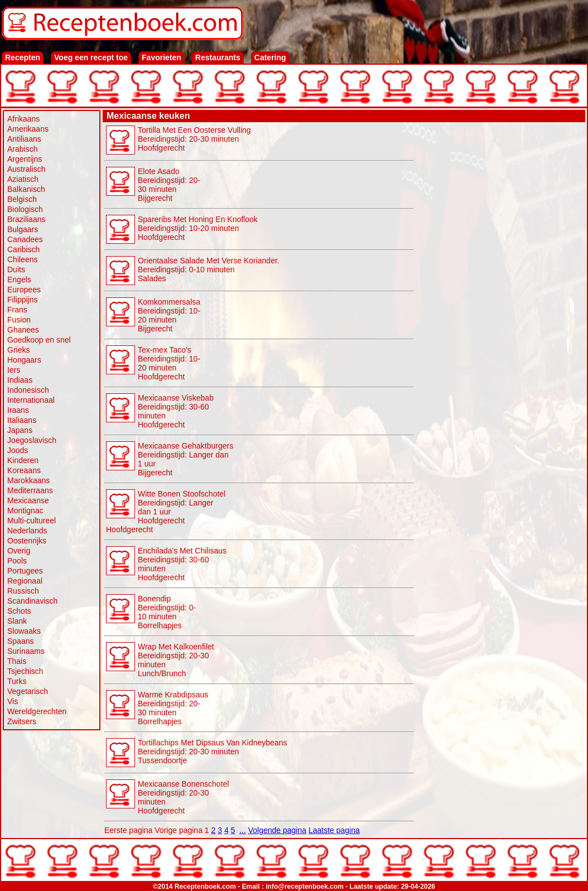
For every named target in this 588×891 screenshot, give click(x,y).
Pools (17, 561)
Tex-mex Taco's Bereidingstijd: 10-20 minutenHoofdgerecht (169, 363)
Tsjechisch (25, 671)
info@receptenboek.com (305, 887)
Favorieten (162, 57)
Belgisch (22, 199)
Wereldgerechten (37, 711)
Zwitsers (22, 721)
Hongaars (24, 360)
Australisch (26, 169)
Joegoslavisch (32, 440)
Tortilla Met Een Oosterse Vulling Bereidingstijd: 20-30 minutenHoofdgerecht (194, 139)
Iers (14, 370)
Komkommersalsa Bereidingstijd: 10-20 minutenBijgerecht (169, 315)
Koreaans (24, 470)
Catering (270, 57)
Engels (19, 280)
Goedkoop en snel (39, 340)
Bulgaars (23, 229)
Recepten (23, 57)
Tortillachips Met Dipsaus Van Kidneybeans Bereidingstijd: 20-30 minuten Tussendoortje (212, 752)
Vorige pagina (179, 830)
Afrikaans (23, 119)
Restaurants (218, 57)
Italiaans (22, 420)
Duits (16, 269)
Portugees (25, 571)
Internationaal (31, 400)
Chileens (22, 259)
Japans (20, 430)
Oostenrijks (27, 541)
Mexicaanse (28, 500)
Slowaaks (24, 631)
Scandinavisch (32, 601)
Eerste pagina (128, 830)
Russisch (23, 591)
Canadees (25, 239)
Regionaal (25, 581)
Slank (17, 621)
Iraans (18, 410)
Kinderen (23, 460)
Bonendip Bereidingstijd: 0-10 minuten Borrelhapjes (167, 612)
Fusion (19, 320)
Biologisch (25, 209)
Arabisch (22, 149)
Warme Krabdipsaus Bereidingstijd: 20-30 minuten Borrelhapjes (173, 708)
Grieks (18, 350)
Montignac (25, 510)
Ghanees (23, 330)
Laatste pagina (334, 830)
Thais (17, 661)
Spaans (20, 641)
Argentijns (25, 159)
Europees (24, 290)
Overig (19, 551)
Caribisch (23, 249)
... (243, 830)
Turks (17, 681)
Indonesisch (28, 390)
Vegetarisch (28, 691)
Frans (17, 310)
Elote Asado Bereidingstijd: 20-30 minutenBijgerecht (169, 185)
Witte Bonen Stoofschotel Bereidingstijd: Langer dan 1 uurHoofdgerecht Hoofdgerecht (166, 512)
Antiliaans (24, 139)
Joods (18, 450)
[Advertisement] (500, 291)
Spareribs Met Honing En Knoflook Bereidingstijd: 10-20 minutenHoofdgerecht (198, 228)
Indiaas (20, 380)
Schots (19, 611)
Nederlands (27, 531)
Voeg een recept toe (91, 57)
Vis (13, 701)
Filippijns (22, 300)
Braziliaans (26, 219)
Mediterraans (30, 490)
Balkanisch (26, 189)
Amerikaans (28, 129)
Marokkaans (28, 480)
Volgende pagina (277, 830)
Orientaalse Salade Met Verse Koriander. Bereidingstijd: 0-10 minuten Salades (209, 269)
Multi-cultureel (32, 521)
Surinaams (26, 651)
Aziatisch (23, 179)
